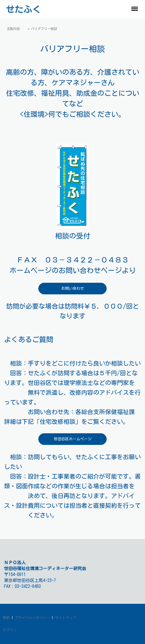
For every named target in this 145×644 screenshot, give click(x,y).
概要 (6, 618)
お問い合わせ (73, 288)
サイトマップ (66, 618)
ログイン (10, 630)
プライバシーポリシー (32, 618)
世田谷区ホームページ (73, 439)
